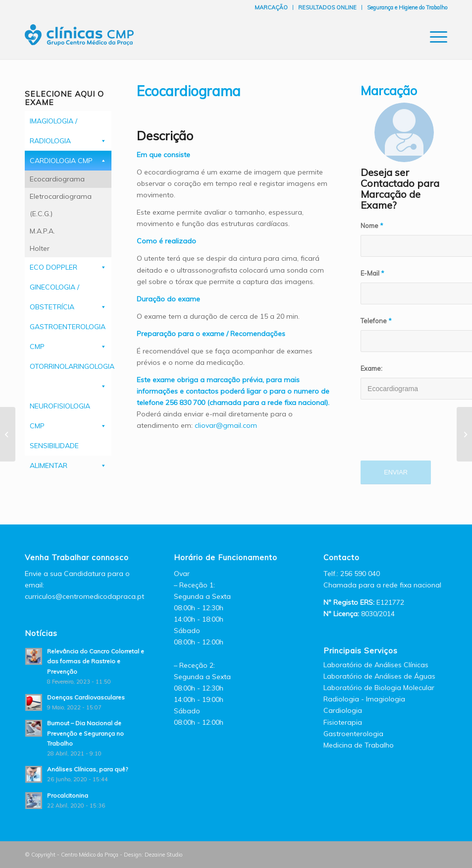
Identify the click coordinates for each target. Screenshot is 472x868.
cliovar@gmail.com (226, 425)
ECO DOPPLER (53, 267)
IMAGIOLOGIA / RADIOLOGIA (53, 124)
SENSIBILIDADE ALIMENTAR (54, 448)
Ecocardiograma (57, 179)
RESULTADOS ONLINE (327, 7)
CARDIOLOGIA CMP (61, 161)
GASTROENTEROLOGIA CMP (68, 329)
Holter (40, 248)
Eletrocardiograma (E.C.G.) (61, 205)
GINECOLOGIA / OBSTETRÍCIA (54, 290)
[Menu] (434, 37)
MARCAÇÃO (271, 7)
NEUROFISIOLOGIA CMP (60, 409)
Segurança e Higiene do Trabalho (407, 7)
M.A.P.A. (42, 231)
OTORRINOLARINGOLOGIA (71, 366)
